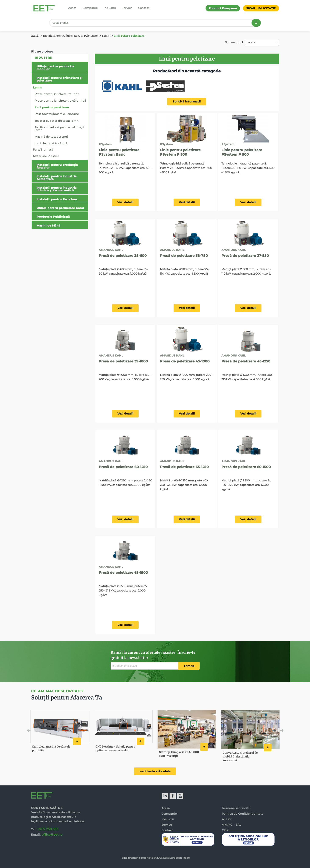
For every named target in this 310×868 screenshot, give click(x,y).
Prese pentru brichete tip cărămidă (60, 101)
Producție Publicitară (53, 217)
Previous (38, 731)
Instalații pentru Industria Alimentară (57, 178)
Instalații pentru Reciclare (57, 199)
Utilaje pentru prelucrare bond (60, 208)
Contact (144, 8)
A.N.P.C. (228, 819)
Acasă (72, 8)
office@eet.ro (52, 835)
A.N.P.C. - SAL (232, 825)
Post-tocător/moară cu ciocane (57, 114)
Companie (90, 8)
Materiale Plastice (46, 156)
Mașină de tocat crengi (51, 137)
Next (275, 731)
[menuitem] (60, 142)
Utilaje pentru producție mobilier (56, 68)
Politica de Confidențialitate (243, 814)
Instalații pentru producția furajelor (57, 166)
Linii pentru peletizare (129, 36)
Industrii (110, 8)
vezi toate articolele (155, 771)
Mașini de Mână (49, 225)
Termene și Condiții (236, 808)
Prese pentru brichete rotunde (57, 94)
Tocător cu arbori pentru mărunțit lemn (59, 129)
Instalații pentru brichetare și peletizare (70, 36)
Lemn (106, 36)
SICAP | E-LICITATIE (261, 8)
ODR (225, 830)
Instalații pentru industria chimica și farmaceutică (57, 189)
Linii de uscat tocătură (51, 143)
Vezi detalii (125, 202)
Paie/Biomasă (43, 149)
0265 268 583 (48, 829)
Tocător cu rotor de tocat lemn (57, 121)
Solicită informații (187, 102)
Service (127, 8)
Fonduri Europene (223, 8)
